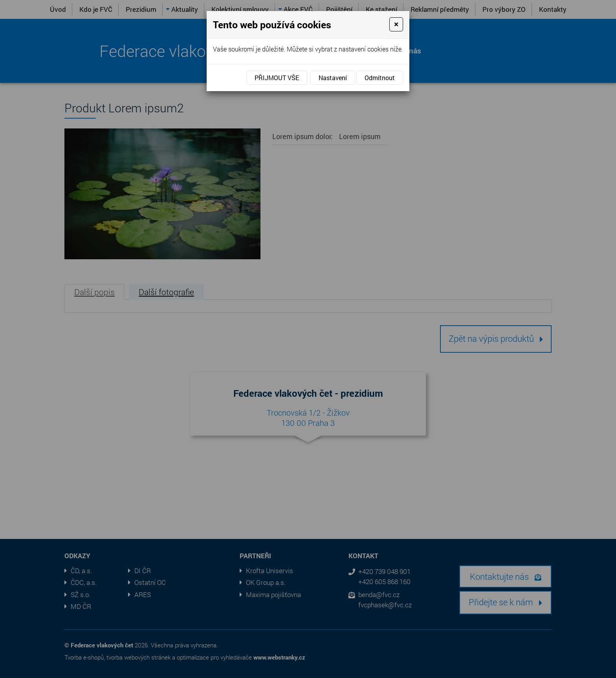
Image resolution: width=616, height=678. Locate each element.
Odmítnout (380, 78)
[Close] (396, 24)
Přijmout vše (277, 78)
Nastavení (333, 78)
